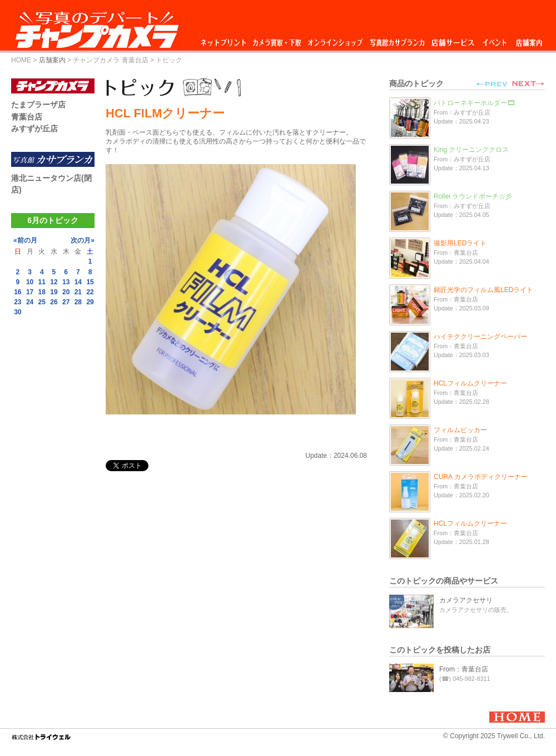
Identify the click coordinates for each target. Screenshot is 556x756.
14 (78, 282)
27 (66, 302)
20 (66, 292)
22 (90, 292)
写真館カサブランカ (397, 40)
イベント (495, 40)
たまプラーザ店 (38, 105)
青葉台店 (27, 117)
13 (66, 282)
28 (78, 302)
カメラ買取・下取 (277, 40)
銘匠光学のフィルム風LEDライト (483, 290)
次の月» (83, 240)
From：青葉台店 (464, 669)
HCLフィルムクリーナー (470, 383)
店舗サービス (453, 40)
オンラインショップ (334, 40)
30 (18, 312)
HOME (21, 60)
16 (18, 292)
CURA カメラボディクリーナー (481, 477)
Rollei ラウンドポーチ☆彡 (473, 196)
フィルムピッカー (460, 430)
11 (42, 282)
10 (30, 282)
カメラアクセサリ (466, 600)
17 (30, 292)
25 (42, 302)
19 (54, 292)
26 (54, 302)
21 (78, 292)
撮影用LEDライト (460, 243)
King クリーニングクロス (471, 150)
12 (54, 282)
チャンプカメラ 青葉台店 (110, 60)
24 (30, 302)
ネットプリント (225, 40)
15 (90, 282)
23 (18, 302)
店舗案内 (529, 40)
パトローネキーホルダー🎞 (475, 103)
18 (42, 292)
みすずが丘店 (34, 129)
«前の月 (25, 240)
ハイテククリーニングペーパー (480, 337)
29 (90, 302)
